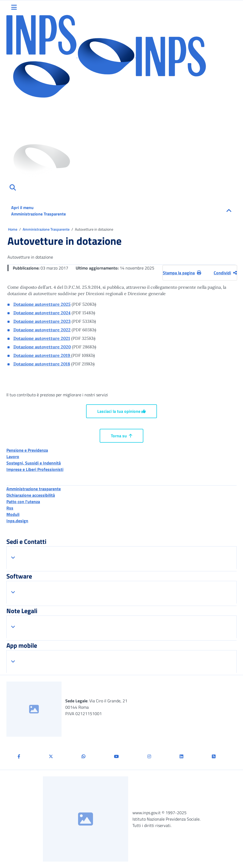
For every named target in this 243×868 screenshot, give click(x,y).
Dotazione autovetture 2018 (42, 364)
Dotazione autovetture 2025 (42, 304)
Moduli (13, 514)
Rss (10, 508)
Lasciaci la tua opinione (122, 411)
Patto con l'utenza (23, 502)
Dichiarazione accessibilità (31, 495)
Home (13, 229)
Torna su (122, 436)
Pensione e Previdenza (27, 450)
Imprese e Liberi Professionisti (35, 469)
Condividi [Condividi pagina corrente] (225, 273)
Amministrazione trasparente (34, 489)
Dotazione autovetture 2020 (42, 347)
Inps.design (17, 521)
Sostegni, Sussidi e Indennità (34, 463)
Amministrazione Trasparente (46, 229)
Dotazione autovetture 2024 (42, 313)
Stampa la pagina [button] (182, 273)
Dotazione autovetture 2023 (42, 321)
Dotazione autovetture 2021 (42, 338)
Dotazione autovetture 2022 (42, 330)
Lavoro (13, 457)
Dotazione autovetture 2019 (42, 355)
